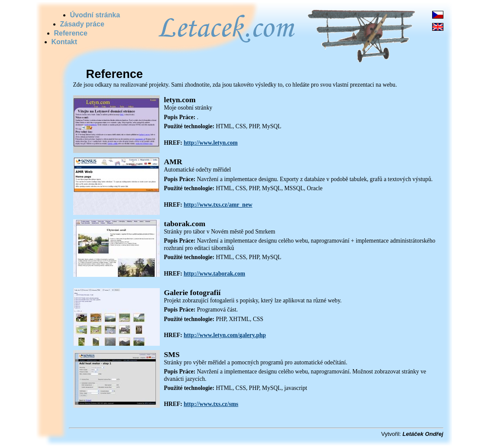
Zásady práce (82, 24)
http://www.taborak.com (214, 274)
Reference (71, 33)
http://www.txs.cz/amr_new (218, 205)
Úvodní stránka (95, 15)
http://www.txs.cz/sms (211, 404)
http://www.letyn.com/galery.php (225, 335)
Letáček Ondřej (423, 434)
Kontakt (65, 42)
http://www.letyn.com (211, 143)
